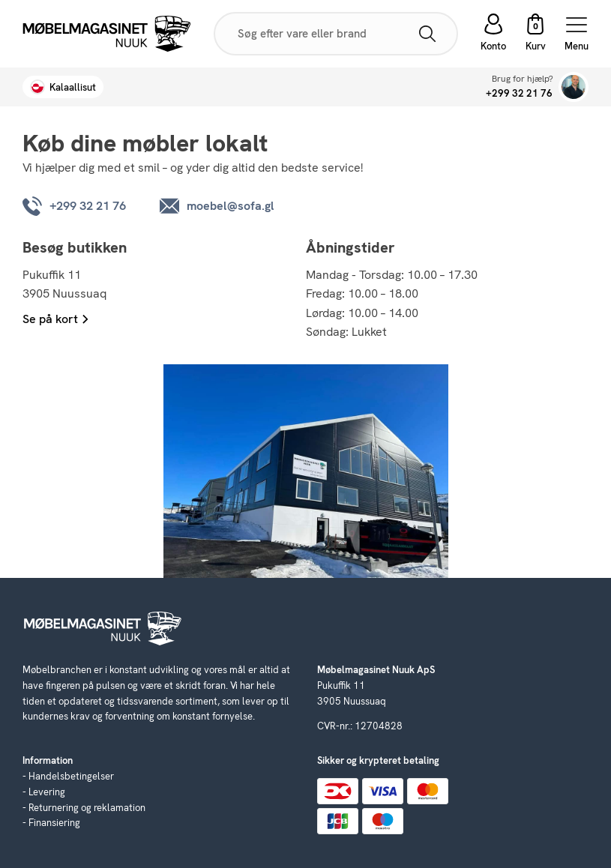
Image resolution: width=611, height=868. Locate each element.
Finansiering (54, 823)
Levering (47, 792)
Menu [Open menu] (577, 34)
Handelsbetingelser (71, 776)
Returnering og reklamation (87, 808)
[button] (535, 34)
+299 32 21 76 (519, 93)
